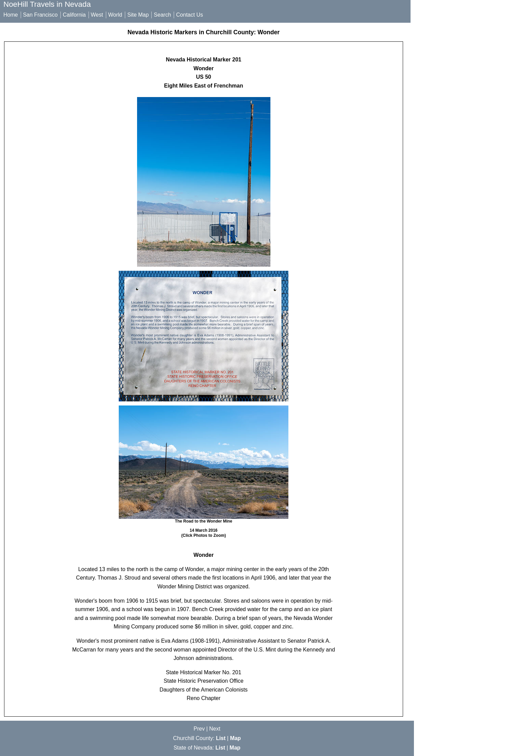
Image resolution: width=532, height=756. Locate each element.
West (97, 15)
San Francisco (40, 15)
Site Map (138, 15)
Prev (199, 729)
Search (162, 15)
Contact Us (189, 15)
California (74, 15)
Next (215, 729)
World (115, 15)
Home (11, 15)
